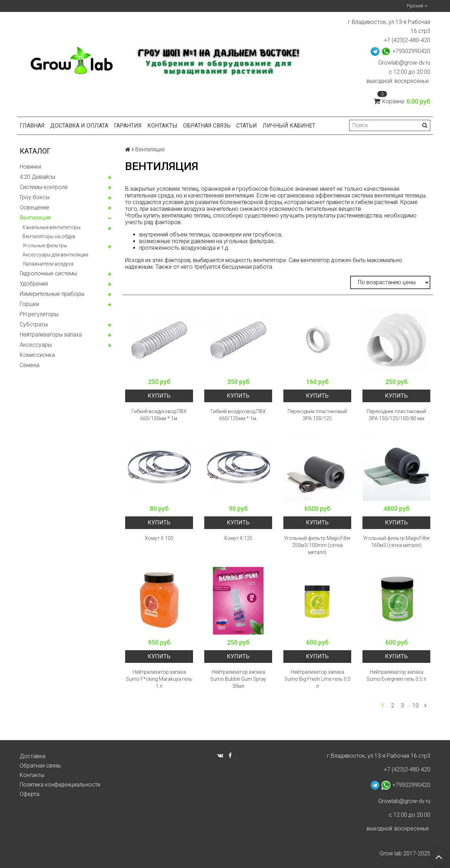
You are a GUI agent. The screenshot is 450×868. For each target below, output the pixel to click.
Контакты (162, 126)
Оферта (30, 794)
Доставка (33, 756)
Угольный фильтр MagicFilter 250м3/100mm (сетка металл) (317, 545)
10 (416, 706)
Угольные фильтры (45, 246)
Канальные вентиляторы (52, 227)
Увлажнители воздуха (48, 264)
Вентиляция (35, 218)
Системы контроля (44, 187)
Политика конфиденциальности (60, 785)
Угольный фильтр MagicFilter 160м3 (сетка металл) (397, 542)
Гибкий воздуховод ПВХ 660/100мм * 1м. (159, 415)
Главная (32, 126)
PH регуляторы (39, 314)
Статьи (247, 126)
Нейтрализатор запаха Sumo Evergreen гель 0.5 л (396, 676)
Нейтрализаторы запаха (51, 335)
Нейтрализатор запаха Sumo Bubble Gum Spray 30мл (238, 679)
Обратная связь (207, 126)
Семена (30, 365)
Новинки (30, 167)
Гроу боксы (35, 197)
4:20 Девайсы (37, 177)
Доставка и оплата (79, 126)
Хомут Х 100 (159, 538)
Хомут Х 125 (238, 538)
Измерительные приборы (52, 294)
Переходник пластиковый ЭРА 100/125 (317, 415)
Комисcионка (37, 355)
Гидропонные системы (48, 273)
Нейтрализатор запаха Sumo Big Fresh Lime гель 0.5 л (317, 679)
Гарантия (128, 126)
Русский (417, 6)
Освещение (34, 207)
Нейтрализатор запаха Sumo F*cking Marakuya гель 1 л (159, 679)
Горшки (29, 304)
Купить (159, 396)
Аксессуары (36, 345)
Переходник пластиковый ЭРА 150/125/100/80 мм (396, 415)
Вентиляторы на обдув (49, 236)
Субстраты (34, 324)
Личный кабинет (289, 126)
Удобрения (34, 284)
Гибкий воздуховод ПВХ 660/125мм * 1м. (238, 415)
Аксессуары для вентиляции (55, 255)
